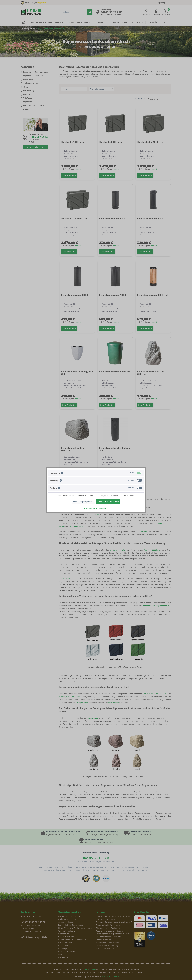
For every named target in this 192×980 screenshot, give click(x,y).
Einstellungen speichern (83, 502)
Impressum (89, 509)
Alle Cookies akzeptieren (108, 502)
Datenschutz (102, 509)
